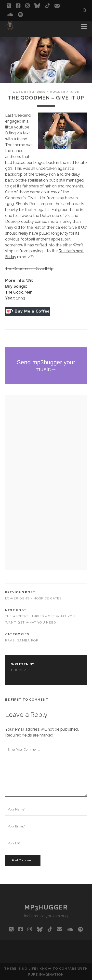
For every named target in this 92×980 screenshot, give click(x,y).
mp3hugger (46, 907)
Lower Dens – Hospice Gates (33, 598)
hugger (58, 92)
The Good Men (19, 292)
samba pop (28, 640)
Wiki (30, 280)
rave (74, 92)
